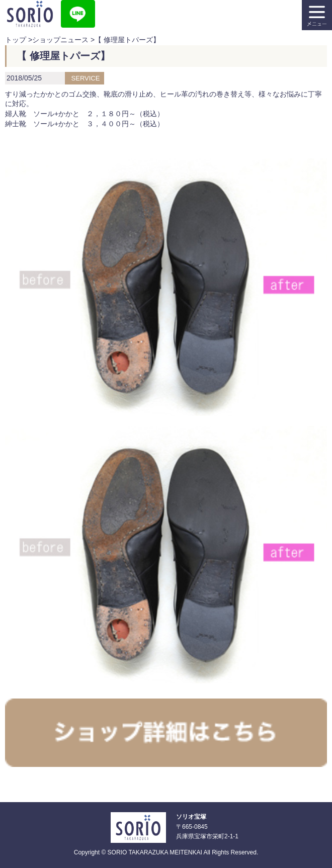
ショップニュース (60, 40)
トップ (16, 40)
